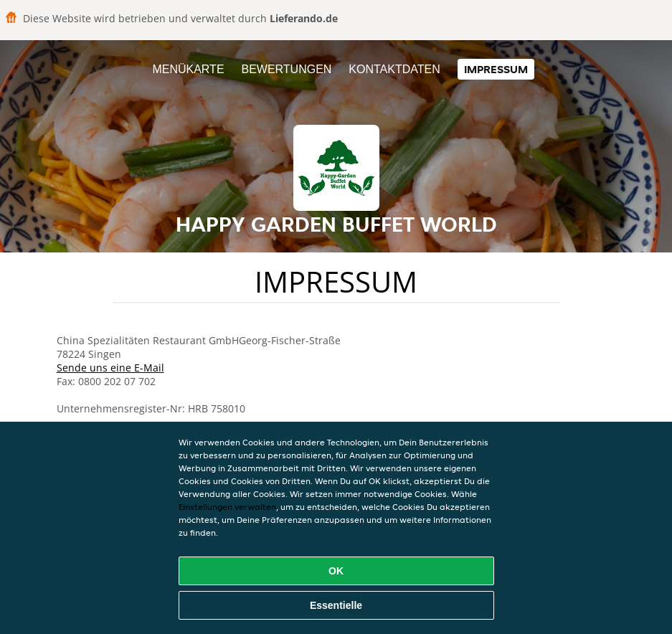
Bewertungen (286, 69)
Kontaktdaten (394, 69)
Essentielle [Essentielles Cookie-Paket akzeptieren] (336, 605)
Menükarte (188, 69)
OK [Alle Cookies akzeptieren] (336, 571)
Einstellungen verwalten (227, 507)
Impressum (496, 69)
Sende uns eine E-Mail (110, 368)
